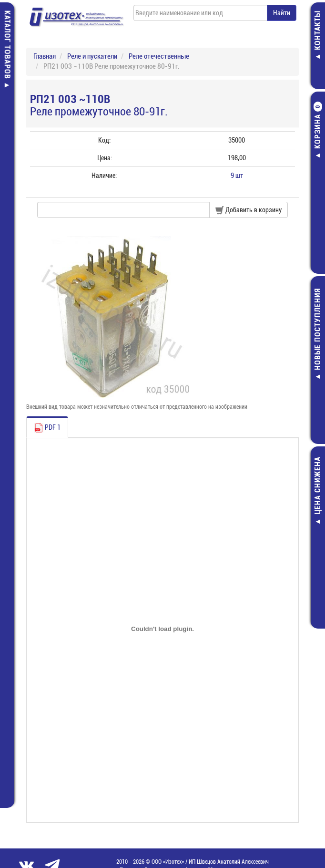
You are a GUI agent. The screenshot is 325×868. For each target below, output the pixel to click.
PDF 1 (47, 428)
